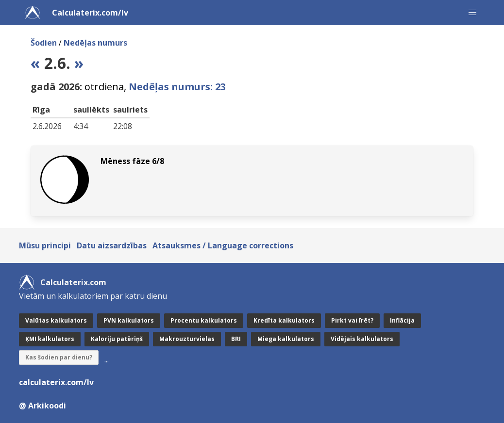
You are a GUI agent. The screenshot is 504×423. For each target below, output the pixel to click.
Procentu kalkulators (204, 320)
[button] (472, 13)
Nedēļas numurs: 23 (177, 87)
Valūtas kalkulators (56, 320)
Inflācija (402, 320)
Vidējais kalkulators (362, 339)
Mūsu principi (45, 245)
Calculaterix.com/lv (90, 13)
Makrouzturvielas (187, 339)
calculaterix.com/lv (56, 382)
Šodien (44, 43)
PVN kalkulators (129, 320)
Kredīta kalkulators (284, 320)
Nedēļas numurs (95, 43)
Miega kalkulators (286, 339)
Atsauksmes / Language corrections (223, 245)
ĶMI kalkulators (50, 339)
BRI (236, 339)
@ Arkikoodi (42, 406)
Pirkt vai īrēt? (352, 320)
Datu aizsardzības (112, 245)
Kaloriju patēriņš (117, 339)
